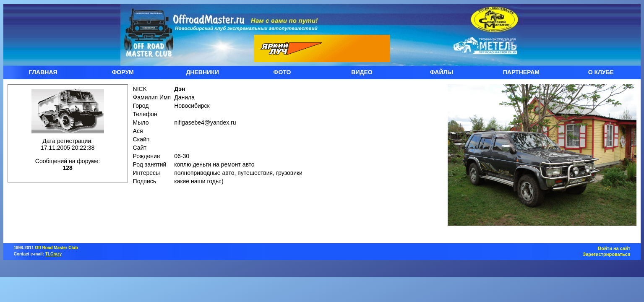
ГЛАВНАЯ (43, 72)
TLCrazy (53, 254)
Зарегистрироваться (606, 254)
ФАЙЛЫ (442, 72)
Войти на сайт (614, 248)
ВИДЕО (362, 72)
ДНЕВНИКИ (202, 72)
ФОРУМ (123, 72)
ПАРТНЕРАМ (521, 72)
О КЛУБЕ (601, 72)
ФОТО (282, 72)
